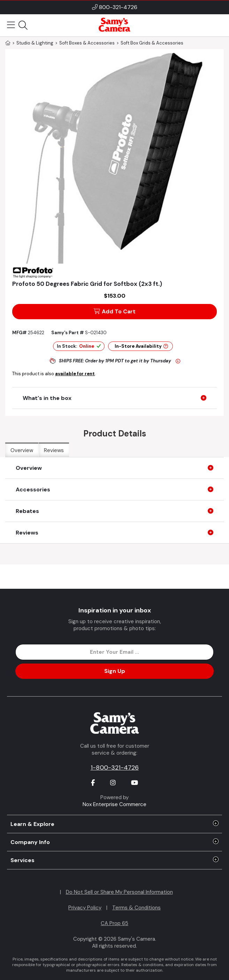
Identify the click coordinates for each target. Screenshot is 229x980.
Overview (22, 450)
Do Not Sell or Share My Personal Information (119, 892)
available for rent (75, 374)
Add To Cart (115, 311)
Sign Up (115, 671)
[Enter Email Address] (114, 652)
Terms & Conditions (136, 908)
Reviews (54, 450)
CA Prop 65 (114, 923)
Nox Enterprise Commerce (114, 804)
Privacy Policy (85, 908)
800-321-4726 (118, 7)
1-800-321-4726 (115, 768)
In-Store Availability (141, 346)
